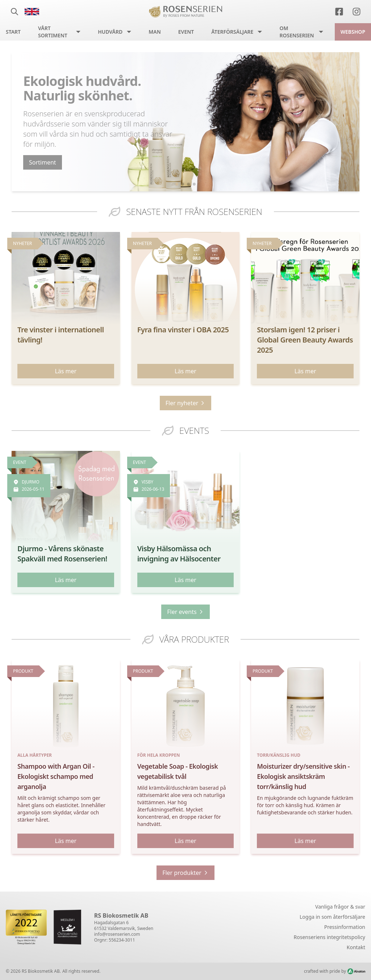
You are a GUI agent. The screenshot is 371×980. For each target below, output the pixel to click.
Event (186, 32)
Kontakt (356, 947)
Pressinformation (345, 927)
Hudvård (110, 32)
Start (13, 32)
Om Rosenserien (297, 32)
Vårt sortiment (53, 32)
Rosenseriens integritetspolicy (330, 937)
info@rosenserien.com (117, 934)
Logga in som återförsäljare (332, 917)
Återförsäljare (232, 32)
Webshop (353, 32)
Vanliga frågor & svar (340, 907)
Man (155, 32)
